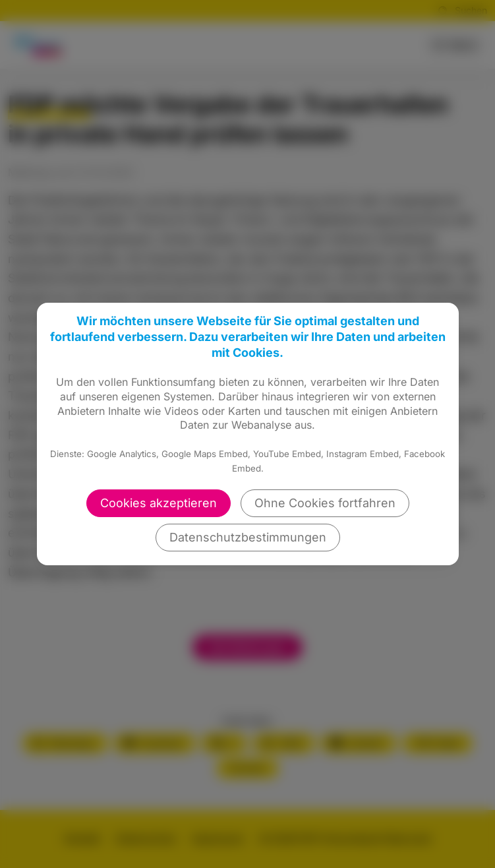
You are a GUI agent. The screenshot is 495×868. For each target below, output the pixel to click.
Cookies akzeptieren (159, 503)
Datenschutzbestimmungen (248, 537)
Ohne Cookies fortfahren (325, 503)
